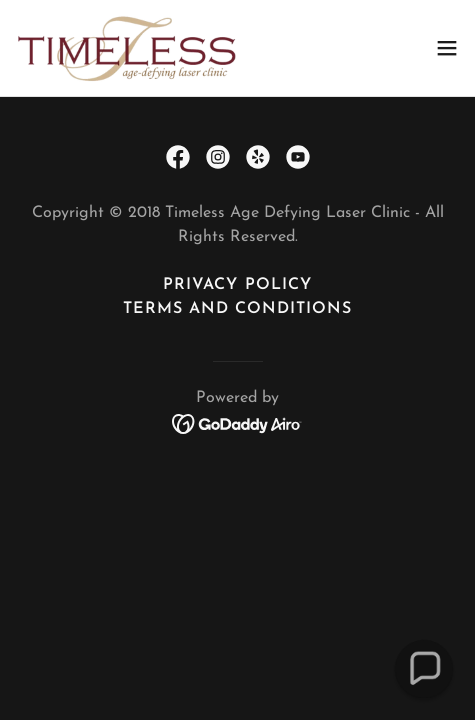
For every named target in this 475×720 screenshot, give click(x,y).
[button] (447, 48)
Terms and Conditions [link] (237, 309)
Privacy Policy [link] (237, 285)
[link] (128, 48)
